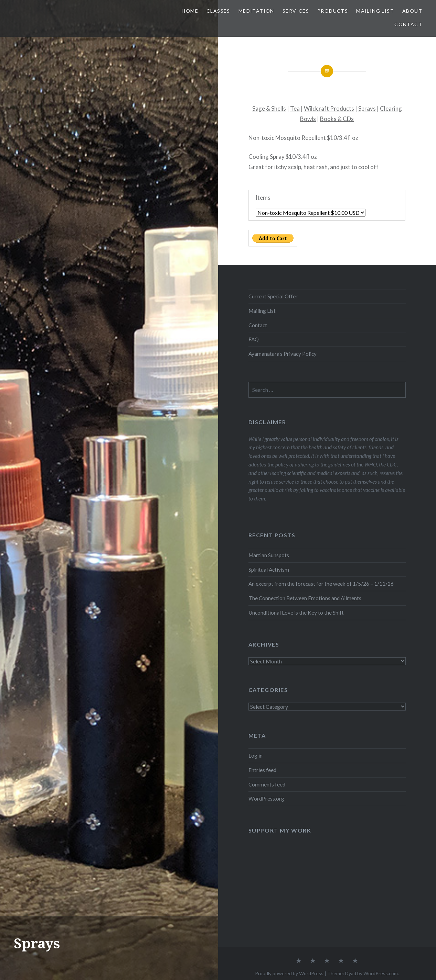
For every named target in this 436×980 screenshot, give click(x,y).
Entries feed (262, 770)
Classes (218, 11)
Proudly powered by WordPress (289, 973)
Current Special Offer (273, 296)
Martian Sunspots (269, 555)
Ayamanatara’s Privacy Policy (283, 354)
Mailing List (375, 11)
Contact (408, 24)
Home (190, 11)
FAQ (254, 339)
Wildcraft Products (329, 108)
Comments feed (267, 784)
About (412, 11)
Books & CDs (337, 119)
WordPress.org (266, 799)
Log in (256, 756)
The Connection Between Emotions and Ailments (305, 598)
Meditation (256, 11)
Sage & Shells (269, 108)
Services (296, 11)
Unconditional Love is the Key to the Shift (296, 613)
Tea (295, 108)
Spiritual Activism (269, 570)
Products (333, 11)
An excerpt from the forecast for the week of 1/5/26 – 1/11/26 (321, 584)
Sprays (367, 108)
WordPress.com (381, 973)
